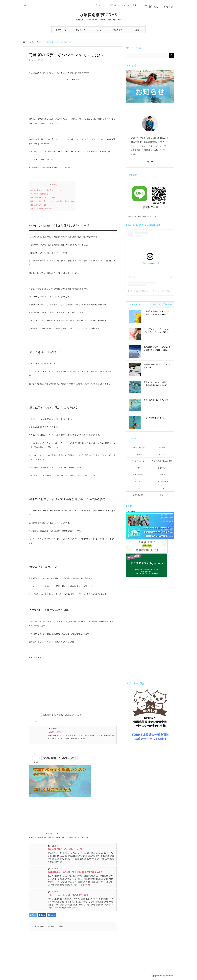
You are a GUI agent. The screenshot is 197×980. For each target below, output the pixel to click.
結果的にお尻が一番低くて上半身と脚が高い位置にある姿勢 (52, 201)
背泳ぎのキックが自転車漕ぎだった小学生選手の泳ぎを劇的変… (157, 384)
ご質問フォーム (55, 732)
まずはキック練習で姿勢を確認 (42, 209)
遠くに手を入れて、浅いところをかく (44, 197)
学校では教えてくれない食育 (162, 461)
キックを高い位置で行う (39, 194)
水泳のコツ (117, 30)
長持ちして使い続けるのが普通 (156, 400)
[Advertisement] (73, 98)
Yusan (42, 926)
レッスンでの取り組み (162, 304)
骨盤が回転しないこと (38, 205)
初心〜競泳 (153, 7)
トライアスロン (168, 7)
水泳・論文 (138, 481)
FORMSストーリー (138, 304)
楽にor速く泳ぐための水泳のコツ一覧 (65, 849)
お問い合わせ (80, 30)
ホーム (99, 30)
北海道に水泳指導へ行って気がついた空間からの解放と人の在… (157, 348)
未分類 (138, 468)
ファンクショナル (138, 461)
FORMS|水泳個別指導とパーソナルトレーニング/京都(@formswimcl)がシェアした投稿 (162, 291)
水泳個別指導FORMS (98, 15)
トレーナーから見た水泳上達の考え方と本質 (68, 895)
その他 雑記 (138, 454)
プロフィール (61, 30)
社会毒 (138, 488)
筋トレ (162, 488)
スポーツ (162, 454)
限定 (162, 495)
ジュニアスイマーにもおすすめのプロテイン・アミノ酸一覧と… (157, 331)
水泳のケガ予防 (138, 475)
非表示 (54, 185)
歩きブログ (162, 468)
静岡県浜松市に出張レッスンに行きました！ (157, 366)
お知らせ (162, 447)
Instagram (25, 4)
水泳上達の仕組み (162, 481)
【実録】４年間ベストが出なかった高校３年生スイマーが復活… (157, 313)
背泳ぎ (39, 42)
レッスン (136, 30)
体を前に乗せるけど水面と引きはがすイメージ (47, 190)
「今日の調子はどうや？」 (154, 418)
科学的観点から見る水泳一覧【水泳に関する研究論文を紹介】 (76, 872)
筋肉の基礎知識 (138, 495)
